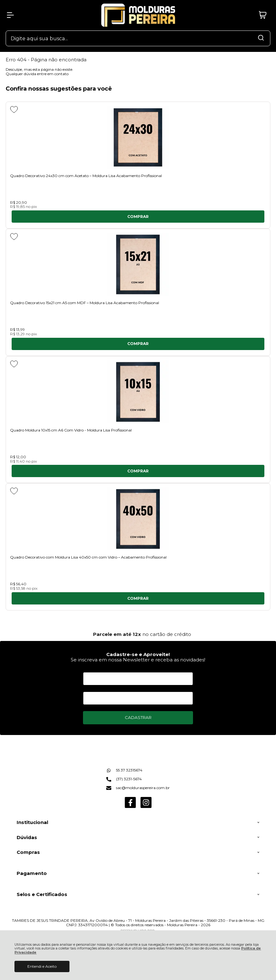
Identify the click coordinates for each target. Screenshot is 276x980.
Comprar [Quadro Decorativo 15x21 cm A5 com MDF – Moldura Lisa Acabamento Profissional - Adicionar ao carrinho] (138, 344)
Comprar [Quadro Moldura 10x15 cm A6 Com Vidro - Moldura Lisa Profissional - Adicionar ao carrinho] (138, 471)
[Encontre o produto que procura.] (261, 38)
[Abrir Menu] (10, 15)
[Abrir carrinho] (262, 15)
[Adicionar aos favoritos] (14, 109)
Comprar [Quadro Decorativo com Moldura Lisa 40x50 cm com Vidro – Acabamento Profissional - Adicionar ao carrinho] (138, 598)
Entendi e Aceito (42, 966)
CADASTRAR (138, 717)
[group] (138, 634)
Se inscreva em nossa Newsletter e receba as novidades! (138, 660)
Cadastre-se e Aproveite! (138, 654)
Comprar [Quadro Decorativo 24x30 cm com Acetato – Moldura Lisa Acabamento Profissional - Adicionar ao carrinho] (138, 217)
